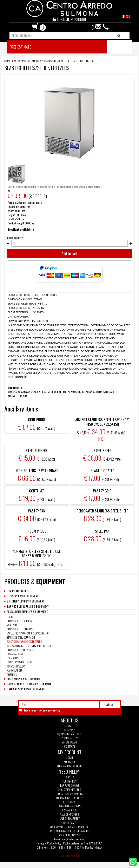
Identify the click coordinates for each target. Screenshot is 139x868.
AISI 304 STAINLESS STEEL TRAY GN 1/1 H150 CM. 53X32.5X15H (102, 422)
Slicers (69, 777)
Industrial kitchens (70, 790)
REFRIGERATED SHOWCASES (21, 650)
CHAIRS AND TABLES (18, 591)
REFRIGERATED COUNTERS (20, 629)
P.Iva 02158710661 (93, 843)
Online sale (70, 823)
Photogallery (70, 738)
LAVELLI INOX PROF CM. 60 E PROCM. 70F (28, 633)
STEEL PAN (102, 531)
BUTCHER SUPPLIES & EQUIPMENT (26, 601)
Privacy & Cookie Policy (49, 843)
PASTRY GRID (102, 491)
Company (70, 730)
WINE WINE (12, 625)
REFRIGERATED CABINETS (19, 621)
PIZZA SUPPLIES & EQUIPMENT (23, 679)
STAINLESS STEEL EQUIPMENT (21, 637)
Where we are (70, 742)
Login (70, 757)
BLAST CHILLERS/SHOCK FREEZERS (76, 61)
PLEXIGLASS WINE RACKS (19, 662)
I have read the (41, 710)
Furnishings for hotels (70, 798)
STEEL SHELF (102, 451)
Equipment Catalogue (69, 734)
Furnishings (69, 781)
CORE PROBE (37, 420)
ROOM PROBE (37, 531)
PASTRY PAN (37, 511)
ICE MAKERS (13, 658)
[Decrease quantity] (8, 243)
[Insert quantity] (69, 243)
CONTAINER (37, 491)
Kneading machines (69, 806)
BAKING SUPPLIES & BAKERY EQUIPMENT (29, 684)
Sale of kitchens (69, 814)
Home (69, 726)
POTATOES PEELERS (16, 666)
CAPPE (10, 617)
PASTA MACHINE (15, 654)
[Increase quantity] (131, 243)
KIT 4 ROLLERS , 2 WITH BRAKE (37, 471)
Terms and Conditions (70, 766)
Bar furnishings (70, 785)
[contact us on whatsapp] (133, 861)
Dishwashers (70, 810)
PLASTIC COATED (102, 471)
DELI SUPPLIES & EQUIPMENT (23, 596)
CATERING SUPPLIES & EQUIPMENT (26, 689)
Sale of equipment (69, 818)
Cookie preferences (73, 843)
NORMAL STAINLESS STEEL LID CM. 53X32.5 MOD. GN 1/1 (37, 554)
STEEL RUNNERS (37, 451)
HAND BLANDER (15, 670)
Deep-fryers (70, 802)
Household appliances (69, 794)
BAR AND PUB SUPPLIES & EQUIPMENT (28, 606)
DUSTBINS (12, 674)
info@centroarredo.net (73, 839)
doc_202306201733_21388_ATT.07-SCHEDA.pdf (35, 392)
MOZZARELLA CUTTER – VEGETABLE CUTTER (29, 646)
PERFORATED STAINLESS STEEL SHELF (102, 511)
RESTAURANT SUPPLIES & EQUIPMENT (37, 61)
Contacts (70, 746)
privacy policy (51, 710)
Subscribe (70, 762)
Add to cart (70, 253)
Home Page (10, 61)
